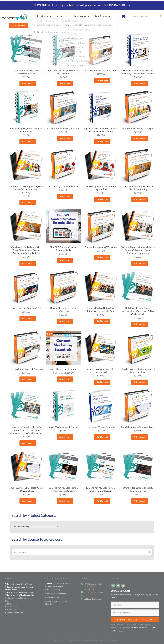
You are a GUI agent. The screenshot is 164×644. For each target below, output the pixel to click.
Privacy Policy (138, 628)
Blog (7, 601)
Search (160, 16)
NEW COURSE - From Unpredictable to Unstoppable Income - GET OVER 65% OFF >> (82, 5)
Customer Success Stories (16, 598)
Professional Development (56, 593)
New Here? (50, 604)
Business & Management (55, 586)
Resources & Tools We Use (56, 601)
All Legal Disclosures (93, 599)
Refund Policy (11, 610)
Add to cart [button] (28, 84)
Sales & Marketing (53, 590)
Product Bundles (52, 598)
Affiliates (9, 604)
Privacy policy (11, 607)
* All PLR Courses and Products (58, 583)
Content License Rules (14, 613)
